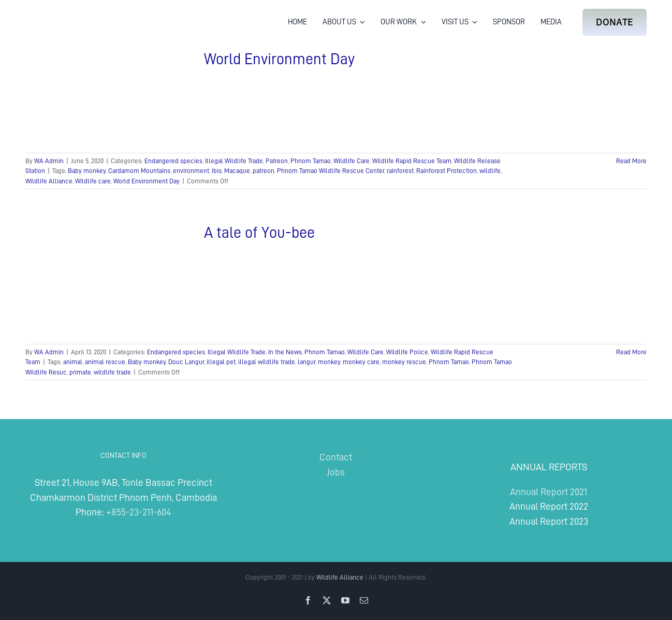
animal (73, 362)
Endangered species (173, 161)
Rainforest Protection (447, 171)
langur (306, 362)
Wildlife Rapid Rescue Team (412, 161)
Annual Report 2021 (549, 492)
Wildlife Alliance (49, 181)
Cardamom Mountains (139, 171)
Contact (336, 457)
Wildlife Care (352, 161)
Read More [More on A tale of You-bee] (631, 352)
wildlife (490, 171)
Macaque (237, 171)
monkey (329, 362)
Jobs (336, 472)
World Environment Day (279, 59)
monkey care (361, 362)
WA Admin (49, 161)
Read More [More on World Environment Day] (631, 161)
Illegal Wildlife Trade (234, 161)
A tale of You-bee (259, 233)
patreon (264, 171)
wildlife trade (112, 372)
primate (80, 372)
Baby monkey (87, 171)
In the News (285, 352)
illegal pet (221, 362)
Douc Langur (186, 362)
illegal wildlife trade (267, 362)
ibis (217, 171)
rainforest (400, 171)
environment (191, 171)
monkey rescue (404, 362)
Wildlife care (93, 181)
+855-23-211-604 (138, 512)
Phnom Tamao (311, 161)
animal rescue (105, 362)
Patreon (277, 161)
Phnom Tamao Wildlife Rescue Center (331, 171)
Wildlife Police (407, 352)
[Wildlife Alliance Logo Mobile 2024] (58, 13)
